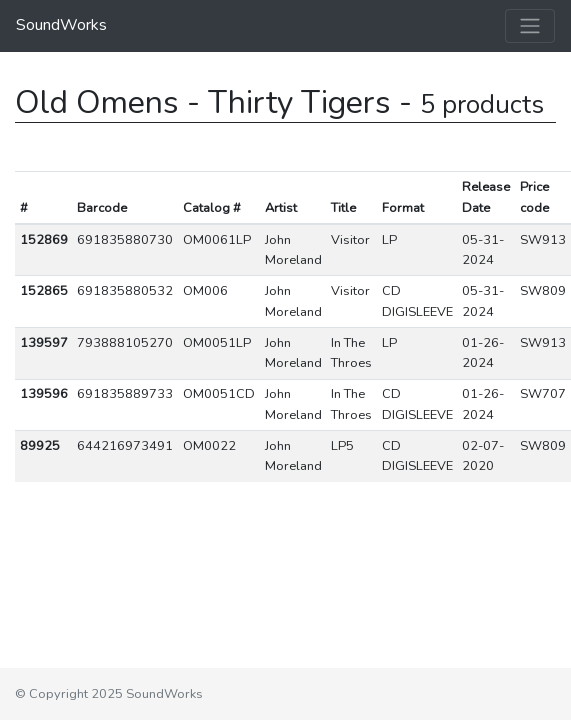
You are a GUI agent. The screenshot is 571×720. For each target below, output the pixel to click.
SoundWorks (61, 25)
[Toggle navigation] (530, 26)
